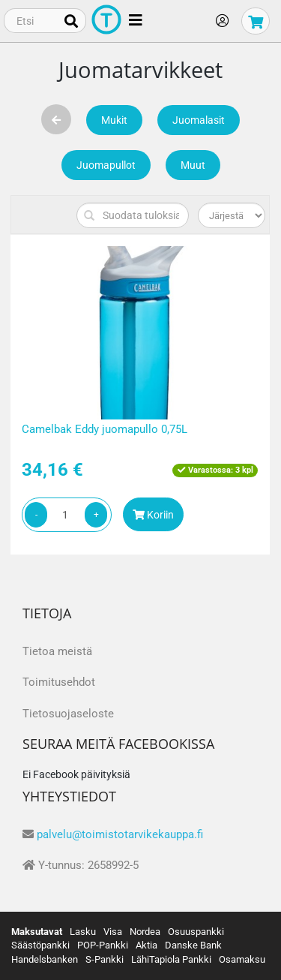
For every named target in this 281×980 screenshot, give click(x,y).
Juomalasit (199, 120)
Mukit (114, 120)
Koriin (153, 515)
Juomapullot (106, 165)
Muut (193, 165)
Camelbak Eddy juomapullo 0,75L (105, 429)
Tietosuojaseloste (68, 714)
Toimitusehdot (59, 682)
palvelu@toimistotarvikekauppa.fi (120, 834)
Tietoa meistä (57, 651)
